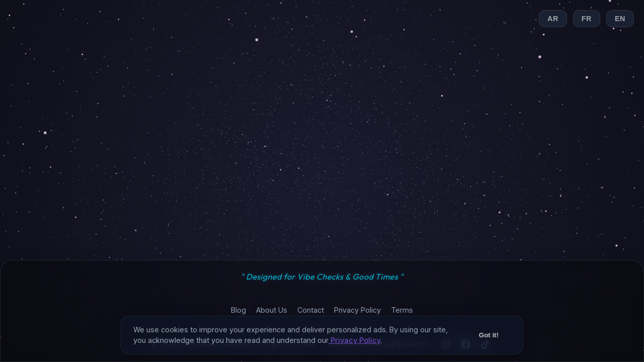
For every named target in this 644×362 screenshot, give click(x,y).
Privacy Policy (357, 310)
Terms (402, 310)
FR (587, 19)
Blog (238, 310)
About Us (272, 310)
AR (553, 19)
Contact (311, 310)
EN (620, 19)
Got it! (489, 342)
